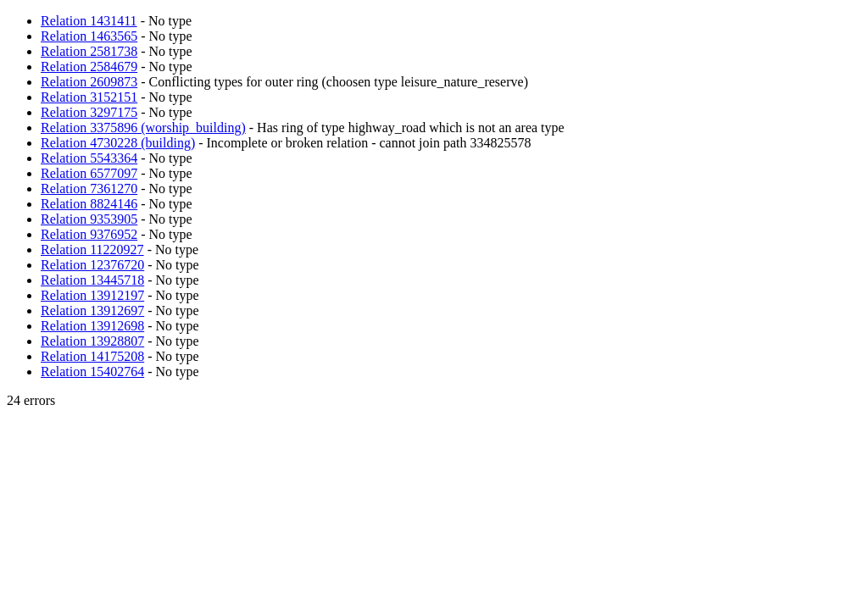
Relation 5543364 (89, 158)
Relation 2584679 (89, 67)
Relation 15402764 (92, 372)
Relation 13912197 (92, 295)
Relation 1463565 (89, 36)
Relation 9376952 (89, 234)
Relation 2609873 (89, 82)
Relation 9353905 (89, 219)
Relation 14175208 (92, 356)
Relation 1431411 (89, 21)
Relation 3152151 (89, 97)
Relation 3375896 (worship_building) (143, 128)
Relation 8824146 (89, 204)
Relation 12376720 (92, 265)
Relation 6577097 (89, 173)
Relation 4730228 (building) (118, 143)
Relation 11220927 (92, 250)
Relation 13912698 (92, 326)
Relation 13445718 (92, 280)
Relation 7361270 (89, 189)
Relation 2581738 (89, 51)
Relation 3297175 (89, 112)
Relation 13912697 (92, 311)
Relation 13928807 (92, 341)
